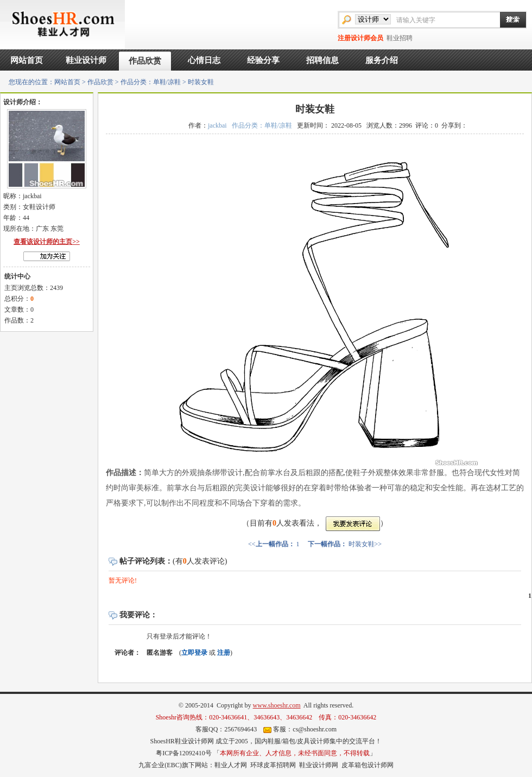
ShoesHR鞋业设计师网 (182, 741)
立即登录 (194, 653)
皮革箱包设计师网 (368, 765)
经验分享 (263, 60)
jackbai (217, 125)
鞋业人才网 (231, 765)
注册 (224, 653)
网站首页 (27, 60)
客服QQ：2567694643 (226, 729)
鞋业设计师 (86, 60)
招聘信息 (322, 60)
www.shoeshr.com (277, 705)
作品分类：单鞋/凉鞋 (151, 82)
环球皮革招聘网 (273, 765)
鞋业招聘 (400, 38)
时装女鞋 (362, 544)
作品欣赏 (145, 61)
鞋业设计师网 (319, 765)
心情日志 (204, 60)
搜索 (508, 20)
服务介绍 (382, 60)
